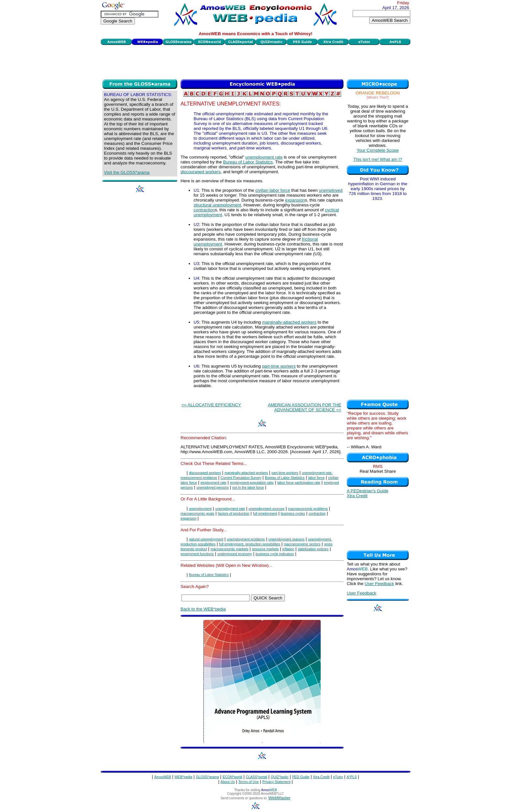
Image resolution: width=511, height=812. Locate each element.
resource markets (265, 549)
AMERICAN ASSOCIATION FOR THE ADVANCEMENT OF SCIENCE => (305, 407)
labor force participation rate (299, 483)
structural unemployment (217, 205)
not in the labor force (248, 487)
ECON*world (232, 777)
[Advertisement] (255, 61)
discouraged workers (201, 172)
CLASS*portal (256, 777)
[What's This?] (378, 97)
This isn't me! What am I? (378, 159)
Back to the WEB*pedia (203, 609)
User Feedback (379, 584)
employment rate (213, 483)
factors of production (234, 513)
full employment (265, 513)
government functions (197, 554)
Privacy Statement (276, 782)
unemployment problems (246, 539)
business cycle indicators (275, 554)
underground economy (235, 554)
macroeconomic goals (197, 513)
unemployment (200, 509)
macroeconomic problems (308, 509)
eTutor (338, 777)
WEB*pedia (184, 777)
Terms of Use (248, 782)
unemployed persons (213, 487)
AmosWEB (163, 777)
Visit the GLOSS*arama (127, 172)
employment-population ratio (252, 483)
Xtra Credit (357, 496)
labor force (316, 478)
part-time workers (279, 366)
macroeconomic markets (229, 549)
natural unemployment (206, 539)
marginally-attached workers (289, 322)
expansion (295, 200)
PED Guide (301, 777)
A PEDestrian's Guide (368, 491)
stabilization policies (313, 549)
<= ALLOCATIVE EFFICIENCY (211, 405)
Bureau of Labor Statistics (248, 162)
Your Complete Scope (378, 150)
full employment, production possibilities (250, 544)
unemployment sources (267, 509)
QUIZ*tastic (280, 777)
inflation (288, 549)
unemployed (331, 190)
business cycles (293, 513)
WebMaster (279, 798)
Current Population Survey (241, 478)
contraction (204, 210)
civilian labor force (273, 190)
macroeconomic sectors (302, 544)
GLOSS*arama (207, 777)
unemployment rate (264, 157)
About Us (228, 782)
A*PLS (351, 777)
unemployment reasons (287, 539)
